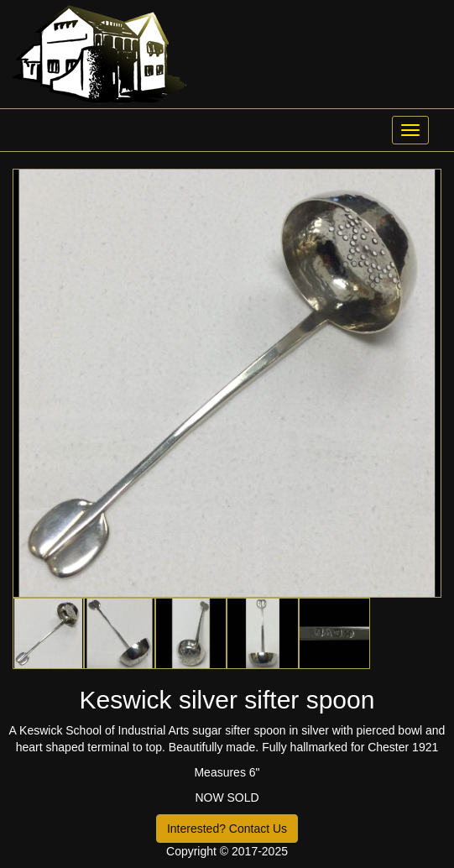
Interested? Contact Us (227, 829)
